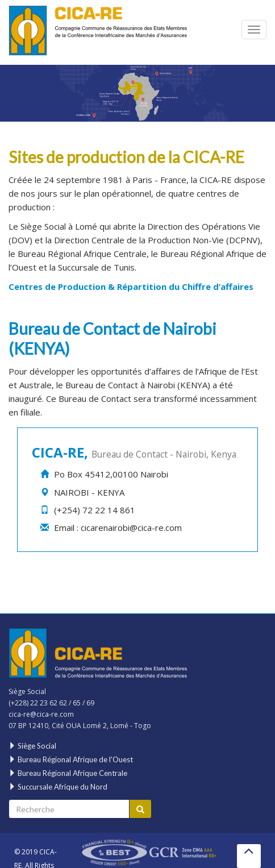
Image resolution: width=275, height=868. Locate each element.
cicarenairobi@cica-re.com (131, 528)
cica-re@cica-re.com (41, 714)
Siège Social (43, 226)
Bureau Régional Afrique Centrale (82, 254)
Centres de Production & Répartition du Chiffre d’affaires (131, 286)
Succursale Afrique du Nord (58, 787)
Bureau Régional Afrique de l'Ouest (71, 759)
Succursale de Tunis (96, 267)
